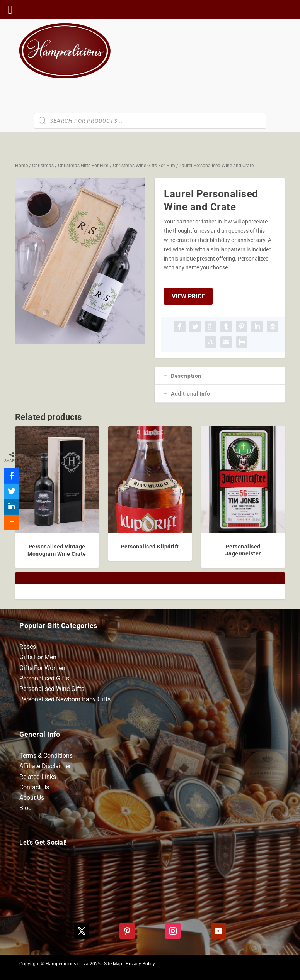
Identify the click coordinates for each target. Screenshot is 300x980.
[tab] (220, 376)
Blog (26, 808)
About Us (32, 798)
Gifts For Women (42, 668)
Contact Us (34, 787)
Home (21, 166)
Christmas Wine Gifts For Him (144, 166)
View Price (188, 296)
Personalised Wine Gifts (52, 689)
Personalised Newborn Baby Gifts (65, 699)
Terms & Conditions (46, 756)
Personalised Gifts (44, 678)
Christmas (43, 166)
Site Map (113, 964)
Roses (28, 647)
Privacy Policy (140, 964)
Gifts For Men (38, 657)
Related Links (38, 777)
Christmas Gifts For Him (83, 166)
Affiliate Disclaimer (45, 766)
